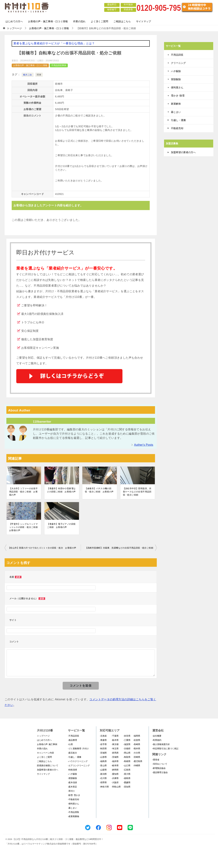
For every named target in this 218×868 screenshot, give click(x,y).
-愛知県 (115, 774)
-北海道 (103, 736)
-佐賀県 (137, 740)
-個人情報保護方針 (161, 744)
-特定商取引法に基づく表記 (165, 749)
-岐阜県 (115, 766)
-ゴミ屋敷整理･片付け (78, 749)
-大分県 (137, 753)
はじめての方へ (14, 21)
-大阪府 (115, 782)
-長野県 (103, 782)
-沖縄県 (137, 766)
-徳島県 (127, 778)
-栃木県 (115, 740)
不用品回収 (177, 55)
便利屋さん (177, 87)
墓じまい (176, 112)
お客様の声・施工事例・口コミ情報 (48, 21)
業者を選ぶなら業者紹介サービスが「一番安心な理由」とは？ (54, 43)
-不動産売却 (74, 799)
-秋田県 (103, 749)
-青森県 (103, 740)
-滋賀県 (127, 744)
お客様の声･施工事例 (47, 744)
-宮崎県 (137, 757)
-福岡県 (137, 736)
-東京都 (115, 744)
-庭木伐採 (73, 782)
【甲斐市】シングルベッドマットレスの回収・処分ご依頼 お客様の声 (24, 527)
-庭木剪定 (73, 787)
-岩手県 (103, 744)
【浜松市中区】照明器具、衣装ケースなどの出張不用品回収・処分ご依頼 (137, 492)
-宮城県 (103, 753)
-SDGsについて (160, 764)
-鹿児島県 (138, 761)
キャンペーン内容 (45, 753)
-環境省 (156, 760)
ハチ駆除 (176, 71)
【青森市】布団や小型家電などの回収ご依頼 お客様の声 (61, 490)
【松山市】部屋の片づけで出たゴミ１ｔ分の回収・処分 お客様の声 (42, 548)
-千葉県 (115, 736)
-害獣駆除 (73, 778)
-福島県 (103, 761)
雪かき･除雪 (178, 96)
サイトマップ (144, 21)
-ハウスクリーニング (78, 761)
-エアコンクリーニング (79, 766)
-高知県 (127, 787)
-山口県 (127, 766)
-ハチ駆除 (73, 774)
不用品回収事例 (59, 65)
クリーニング (178, 63)
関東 (39, 75)
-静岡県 (115, 770)
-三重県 (127, 740)
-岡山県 (127, 753)
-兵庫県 (115, 778)
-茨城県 (115, 757)
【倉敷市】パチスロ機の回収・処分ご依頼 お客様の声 (99, 490)
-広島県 (127, 770)
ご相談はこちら (122, 21)
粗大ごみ (28, 75)
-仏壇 (70, 744)
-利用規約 (157, 740)
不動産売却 (177, 128)
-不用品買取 (74, 812)
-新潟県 (103, 774)
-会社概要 (157, 736)
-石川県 (103, 778)
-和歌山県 (116, 787)
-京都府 (127, 749)
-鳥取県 (127, 757)
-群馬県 (115, 753)
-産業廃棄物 (74, 816)
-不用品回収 (74, 736)
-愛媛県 (127, 782)
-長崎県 (137, 744)
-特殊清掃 (73, 770)
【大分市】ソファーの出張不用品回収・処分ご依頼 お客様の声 (23, 492)
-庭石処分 (73, 753)
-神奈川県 (104, 787)
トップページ (43, 736)
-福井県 (115, 761)
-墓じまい (73, 808)
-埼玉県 (115, 749)
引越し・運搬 (178, 120)
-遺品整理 (73, 740)
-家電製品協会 (159, 768)
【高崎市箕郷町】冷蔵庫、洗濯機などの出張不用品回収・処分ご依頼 (119, 548)
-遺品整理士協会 (160, 772)
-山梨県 (103, 770)
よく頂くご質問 (99, 21)
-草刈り (71, 791)
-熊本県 (137, 749)
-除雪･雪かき (74, 795)
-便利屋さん (74, 804)
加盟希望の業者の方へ (183, 152)
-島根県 (127, 761)
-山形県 (103, 757)
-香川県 (127, 774)
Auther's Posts (144, 445)
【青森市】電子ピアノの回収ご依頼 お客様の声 (61, 526)
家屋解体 (176, 104)
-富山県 (103, 766)
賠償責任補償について (48, 766)
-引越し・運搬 (75, 757)
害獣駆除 (176, 79)
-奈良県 (127, 736)
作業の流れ (79, 21)
